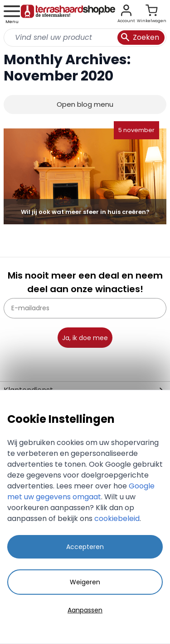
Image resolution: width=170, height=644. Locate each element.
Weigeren (85, 582)
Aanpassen (85, 610)
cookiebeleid (117, 519)
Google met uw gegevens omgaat (81, 491)
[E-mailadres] (85, 308)
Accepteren (85, 547)
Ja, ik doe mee (85, 338)
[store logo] (68, 14)
